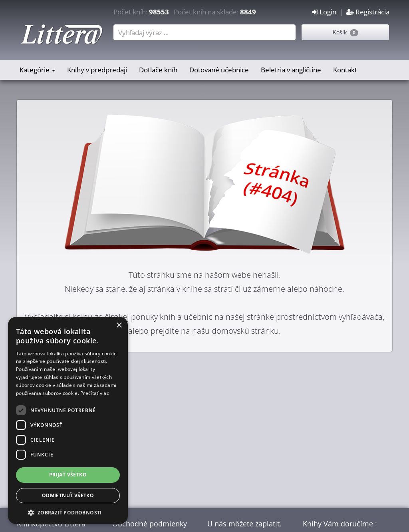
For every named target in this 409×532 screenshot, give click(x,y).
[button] (68, 512)
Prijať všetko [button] (68, 475)
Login (324, 12)
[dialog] (68, 420)
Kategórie (37, 70)
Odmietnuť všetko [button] (68, 495)
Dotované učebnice (219, 70)
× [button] (119, 326)
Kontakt (345, 70)
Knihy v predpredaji (97, 70)
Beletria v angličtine (291, 70)
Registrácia (368, 12)
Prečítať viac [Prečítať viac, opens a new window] (95, 393)
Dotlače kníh (158, 70)
